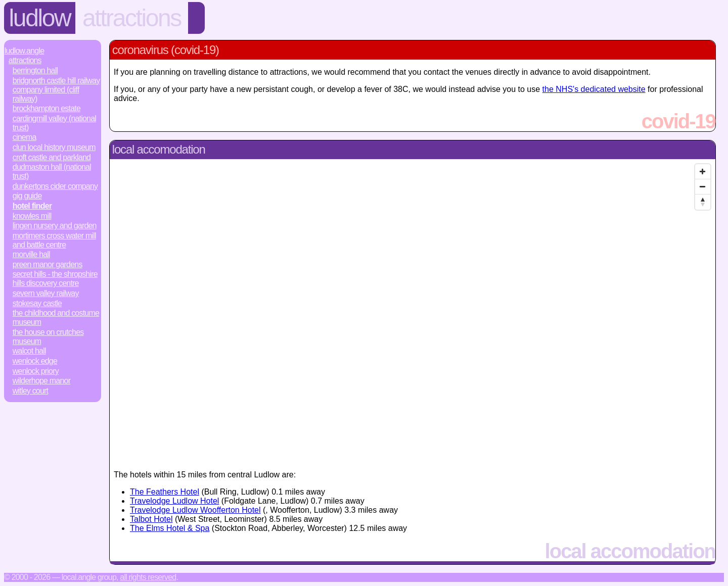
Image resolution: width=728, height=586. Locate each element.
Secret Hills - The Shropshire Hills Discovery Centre (55, 279)
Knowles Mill (32, 216)
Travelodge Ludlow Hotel (174, 501)
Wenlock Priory (36, 371)
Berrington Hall (35, 70)
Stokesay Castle (37, 303)
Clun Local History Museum (54, 147)
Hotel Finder (32, 206)
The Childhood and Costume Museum (56, 318)
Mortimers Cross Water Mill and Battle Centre (54, 240)
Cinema (25, 137)
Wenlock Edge (35, 361)
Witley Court (30, 391)
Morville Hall (31, 254)
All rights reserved (148, 577)
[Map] (413, 311)
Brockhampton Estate (47, 108)
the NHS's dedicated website (594, 89)
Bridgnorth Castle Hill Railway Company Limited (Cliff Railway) (56, 90)
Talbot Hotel (151, 519)
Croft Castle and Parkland (52, 157)
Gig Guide (27, 196)
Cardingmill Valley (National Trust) (54, 123)
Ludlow (40, 18)
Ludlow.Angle (24, 51)
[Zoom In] (703, 172)
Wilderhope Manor (41, 381)
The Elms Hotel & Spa (170, 528)
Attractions (132, 18)
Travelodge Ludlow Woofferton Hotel (195, 510)
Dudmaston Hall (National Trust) (52, 172)
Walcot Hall (29, 351)
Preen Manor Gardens (48, 264)
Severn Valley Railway (46, 293)
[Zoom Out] (703, 187)
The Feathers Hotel (165, 492)
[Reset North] (703, 202)
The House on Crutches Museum (48, 337)
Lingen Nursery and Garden (55, 226)
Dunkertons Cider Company (55, 186)
